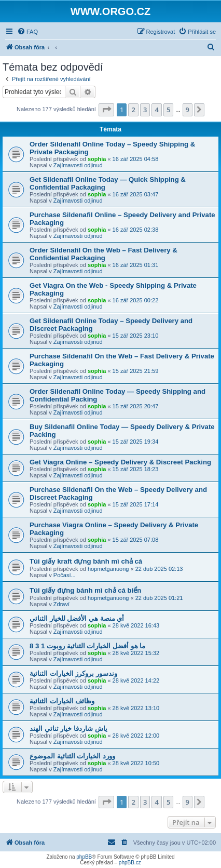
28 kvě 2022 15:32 (136, 653)
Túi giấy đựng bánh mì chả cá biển (85, 590)
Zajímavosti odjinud (78, 165)
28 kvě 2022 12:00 (136, 736)
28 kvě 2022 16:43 (136, 625)
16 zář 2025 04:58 (136, 159)
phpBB (84, 857)
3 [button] (145, 110)
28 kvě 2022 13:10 (136, 708)
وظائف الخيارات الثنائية (62, 701)
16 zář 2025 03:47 (136, 194)
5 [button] (168, 110)
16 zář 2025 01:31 (136, 265)
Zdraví (61, 604)
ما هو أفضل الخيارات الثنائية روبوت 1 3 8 (87, 646)
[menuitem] (27, 32)
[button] (106, 110)
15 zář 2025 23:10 (136, 336)
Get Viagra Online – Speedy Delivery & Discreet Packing (120, 462)
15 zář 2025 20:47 (136, 406)
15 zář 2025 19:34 (136, 442)
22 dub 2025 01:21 (159, 598)
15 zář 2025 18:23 (136, 469)
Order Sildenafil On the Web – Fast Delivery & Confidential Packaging (103, 254)
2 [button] (133, 110)
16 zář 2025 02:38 (136, 230)
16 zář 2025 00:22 (136, 300)
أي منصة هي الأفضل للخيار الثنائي (77, 618)
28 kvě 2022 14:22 (136, 680)
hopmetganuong (108, 569)
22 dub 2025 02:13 (159, 569)
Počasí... (65, 575)
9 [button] (188, 110)
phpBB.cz (130, 863)
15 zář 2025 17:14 (136, 504)
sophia (97, 159)
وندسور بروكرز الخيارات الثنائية (73, 673)
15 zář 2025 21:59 (136, 371)
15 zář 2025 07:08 (136, 540)
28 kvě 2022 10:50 (136, 763)
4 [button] (156, 110)
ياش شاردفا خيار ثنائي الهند (68, 729)
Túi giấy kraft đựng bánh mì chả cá (86, 561)
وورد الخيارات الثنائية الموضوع (72, 756)
